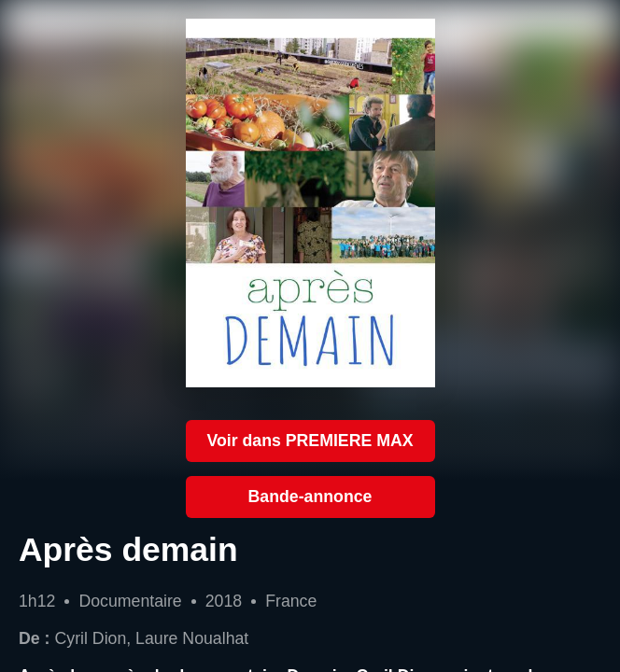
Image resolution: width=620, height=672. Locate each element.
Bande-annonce (310, 497)
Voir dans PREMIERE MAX (310, 441)
